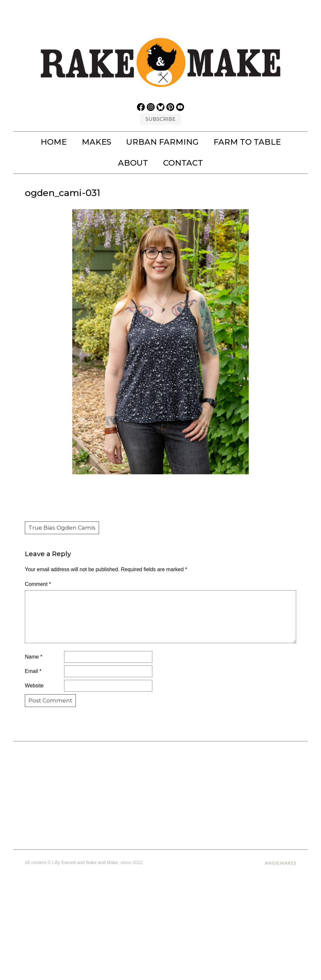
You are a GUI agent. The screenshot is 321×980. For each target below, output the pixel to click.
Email (33, 671)
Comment (38, 584)
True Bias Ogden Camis (62, 528)
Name (34, 657)
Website (34, 686)
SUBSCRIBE (160, 119)
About (133, 163)
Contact (183, 163)
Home (54, 142)
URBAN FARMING (162, 142)
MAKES (96, 142)
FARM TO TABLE (247, 142)
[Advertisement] (161, 793)
